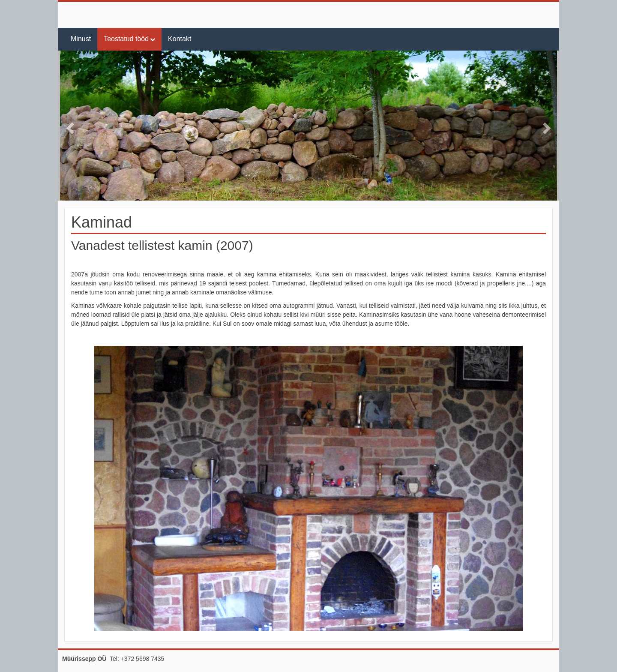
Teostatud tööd (126, 39)
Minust (81, 39)
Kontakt (180, 39)
